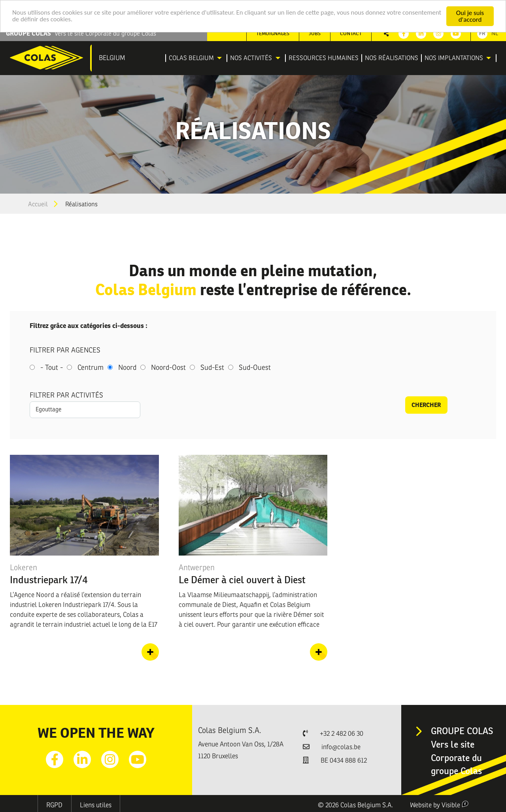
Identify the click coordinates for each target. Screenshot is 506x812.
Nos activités (251, 58)
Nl (495, 33)
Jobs (315, 33)
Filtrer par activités (66, 395)
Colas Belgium (191, 58)
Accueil (38, 204)
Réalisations (81, 204)
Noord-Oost (168, 367)
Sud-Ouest (255, 367)
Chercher (426, 405)
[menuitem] (196, 58)
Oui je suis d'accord (470, 16)
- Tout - (52, 367)
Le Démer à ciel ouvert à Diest (242, 580)
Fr (482, 33)
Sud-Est (212, 367)
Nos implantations (454, 58)
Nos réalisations (392, 58)
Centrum (91, 367)
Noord (127, 367)
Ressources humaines (324, 58)
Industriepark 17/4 (49, 580)
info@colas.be (341, 747)
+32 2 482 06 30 (342, 734)
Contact (351, 33)
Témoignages (273, 33)
